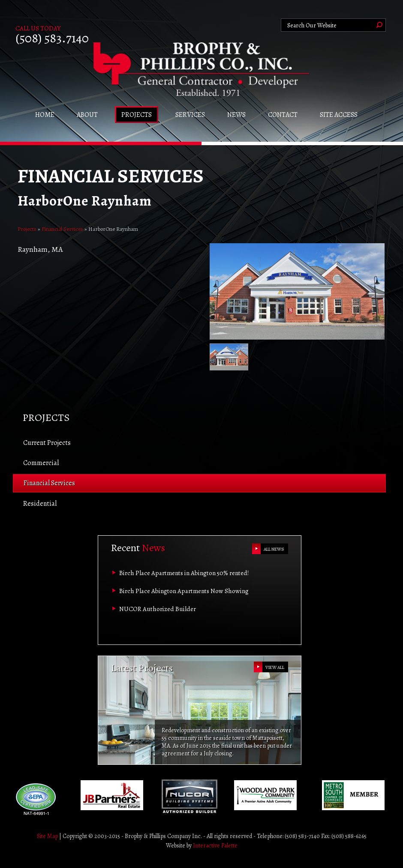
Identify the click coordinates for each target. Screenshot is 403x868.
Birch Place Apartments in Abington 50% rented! (184, 573)
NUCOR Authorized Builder (158, 609)
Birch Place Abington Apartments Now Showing (184, 591)
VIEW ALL (275, 667)
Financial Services (62, 229)
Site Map (47, 836)
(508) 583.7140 (52, 38)
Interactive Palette (215, 846)
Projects (27, 229)
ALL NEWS (274, 549)
